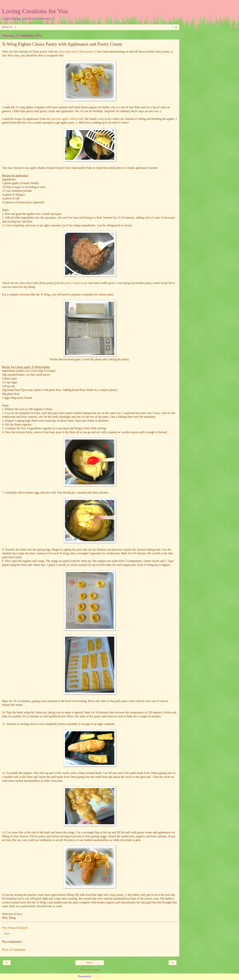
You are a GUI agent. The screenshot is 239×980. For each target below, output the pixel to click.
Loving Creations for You (35, 11)
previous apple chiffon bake (68, 119)
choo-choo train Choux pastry (76, 52)
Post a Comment (14, 950)
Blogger (96, 976)
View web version (90, 970)
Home (90, 963)
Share (7, 934)
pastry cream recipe (77, 283)
